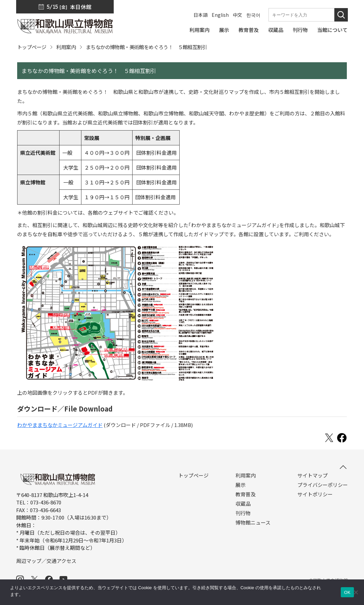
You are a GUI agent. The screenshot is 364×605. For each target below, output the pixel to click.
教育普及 (246, 494)
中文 (238, 15)
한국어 (253, 15)
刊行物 (243, 513)
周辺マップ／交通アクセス (46, 561)
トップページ (32, 47)
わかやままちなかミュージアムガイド (60, 425)
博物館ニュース (253, 523)
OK (347, 592)
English (220, 15)
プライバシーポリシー (323, 485)
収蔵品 (243, 504)
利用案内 (66, 47)
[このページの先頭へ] (343, 467)
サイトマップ (313, 475)
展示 (241, 485)
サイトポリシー (315, 494)
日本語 (201, 15)
